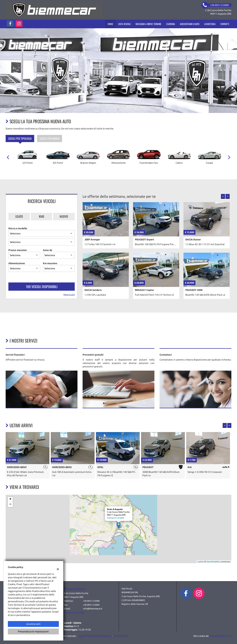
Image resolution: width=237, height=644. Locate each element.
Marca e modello (18, 228)
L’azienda (171, 24)
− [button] (10, 504)
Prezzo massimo (18, 250)
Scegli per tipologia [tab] (20, 138)
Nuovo (64, 216)
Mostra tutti (69, 295)
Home (110, 24)
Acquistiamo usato (190, 24)
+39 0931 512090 (91, 601)
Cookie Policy (121, 636)
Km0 (42, 216)
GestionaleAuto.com (220, 636)
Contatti (225, 24)
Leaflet (200, 562)
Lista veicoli (124, 24)
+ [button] (10, 499)
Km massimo (50, 263)
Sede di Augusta (76, 589)
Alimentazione (17, 263)
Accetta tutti (33, 624)
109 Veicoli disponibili (42, 287)
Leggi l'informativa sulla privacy (95, 636)
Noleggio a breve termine (148, 24)
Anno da (48, 250)
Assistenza (210, 24)
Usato (19, 216)
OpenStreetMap (213, 562)
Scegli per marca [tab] (50, 138)
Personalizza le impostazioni (33, 632)
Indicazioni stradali (116, 518)
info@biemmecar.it (93, 609)
